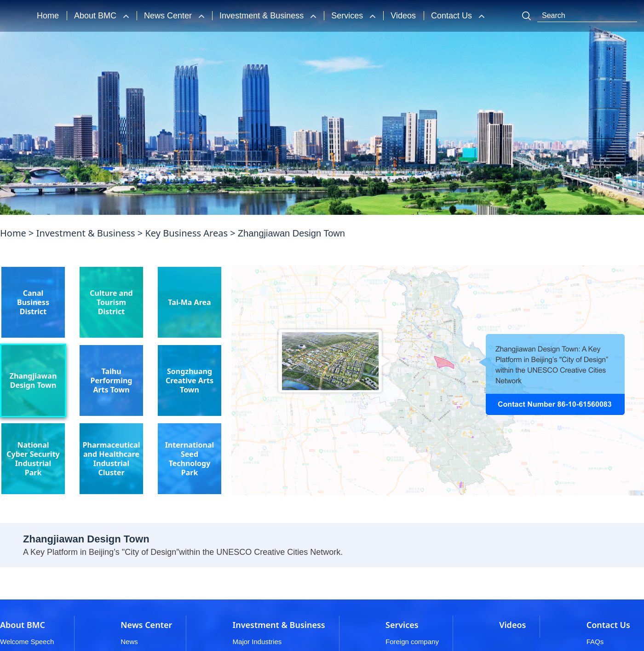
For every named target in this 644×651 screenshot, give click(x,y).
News (129, 642)
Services (348, 16)
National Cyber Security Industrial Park (33, 459)
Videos (403, 16)
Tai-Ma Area (189, 302)
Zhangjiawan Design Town (33, 380)
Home (48, 16)
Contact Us (453, 16)
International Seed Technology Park (190, 459)
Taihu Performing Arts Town (112, 380)
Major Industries (257, 642)
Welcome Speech (27, 642)
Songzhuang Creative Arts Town (190, 380)
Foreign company (412, 642)
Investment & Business (263, 16)
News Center (169, 16)
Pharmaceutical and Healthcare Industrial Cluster (112, 459)
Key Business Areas (186, 233)
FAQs (595, 642)
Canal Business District (33, 302)
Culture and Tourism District (111, 302)
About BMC (96, 16)
